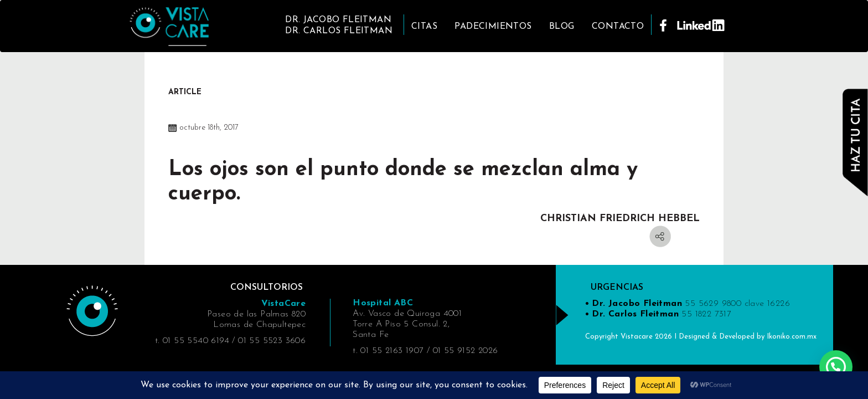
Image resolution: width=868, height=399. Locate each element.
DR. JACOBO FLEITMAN (338, 20)
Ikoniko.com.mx (792, 337)
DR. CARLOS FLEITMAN (339, 31)
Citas (424, 27)
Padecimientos (493, 27)
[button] (836, 367)
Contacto (618, 27)
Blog (562, 27)
